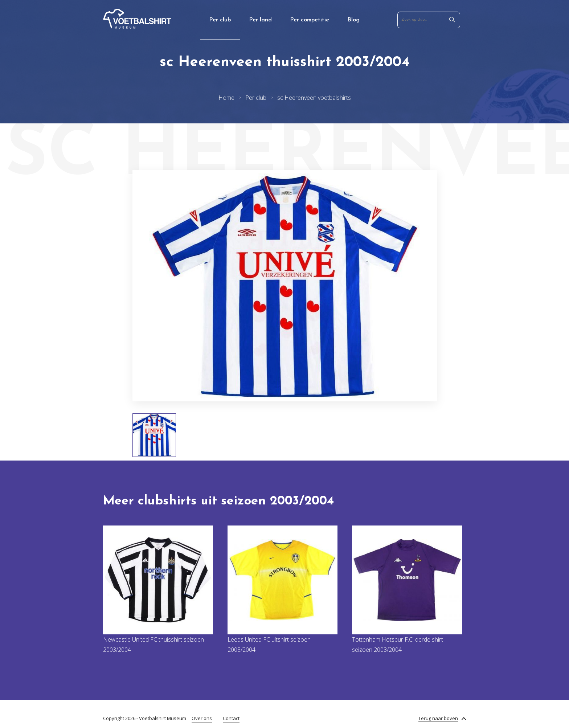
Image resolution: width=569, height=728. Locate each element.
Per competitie (310, 20)
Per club (220, 20)
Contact (231, 718)
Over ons (202, 718)
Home (226, 98)
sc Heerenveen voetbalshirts (314, 98)
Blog (353, 20)
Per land (260, 20)
